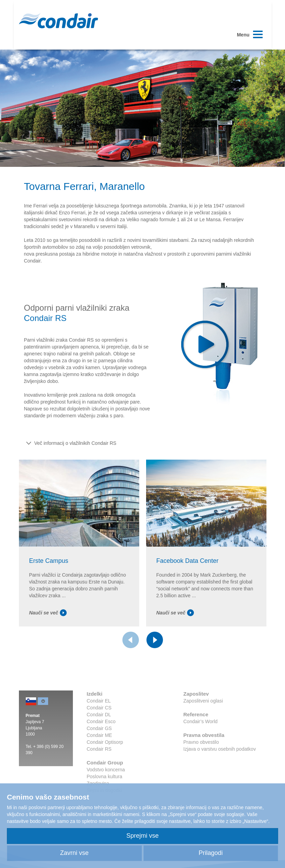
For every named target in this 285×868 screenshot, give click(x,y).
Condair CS (99, 708)
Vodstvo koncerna (106, 770)
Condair (58, 21)
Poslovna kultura (105, 776)
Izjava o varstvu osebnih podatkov (220, 749)
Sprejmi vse (142, 836)
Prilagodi (211, 853)
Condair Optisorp (105, 742)
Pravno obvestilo (201, 742)
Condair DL (99, 715)
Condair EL (99, 701)
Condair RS (99, 749)
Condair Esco (101, 721)
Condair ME (99, 735)
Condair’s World (200, 721)
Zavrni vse (74, 853)
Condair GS (99, 728)
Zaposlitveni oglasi (203, 701)
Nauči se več (48, 613)
